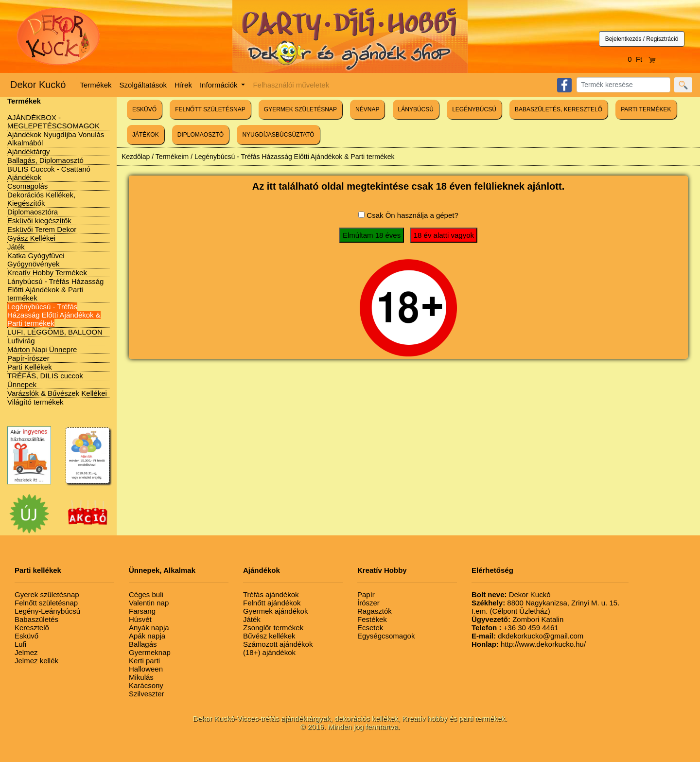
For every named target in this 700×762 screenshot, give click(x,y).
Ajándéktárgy (29, 151)
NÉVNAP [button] (367, 109)
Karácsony (146, 685)
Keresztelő (32, 628)
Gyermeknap (150, 652)
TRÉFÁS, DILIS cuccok (45, 376)
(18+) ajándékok (269, 652)
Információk (220, 85)
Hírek (183, 85)
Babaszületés (36, 619)
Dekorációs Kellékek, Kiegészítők (41, 199)
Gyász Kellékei (31, 238)
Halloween (146, 669)
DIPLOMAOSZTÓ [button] (201, 135)
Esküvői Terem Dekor (42, 229)
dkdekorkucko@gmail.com (527, 636)
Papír (366, 594)
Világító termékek (35, 402)
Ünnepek (22, 384)
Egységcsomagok (386, 636)
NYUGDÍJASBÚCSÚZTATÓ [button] (278, 135)
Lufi (20, 644)
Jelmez (26, 652)
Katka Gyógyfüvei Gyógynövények (36, 260)
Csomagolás (27, 186)
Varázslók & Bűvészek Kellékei (57, 393)
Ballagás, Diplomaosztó (45, 160)
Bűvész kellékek (269, 636)
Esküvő (26, 636)
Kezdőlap (136, 157)
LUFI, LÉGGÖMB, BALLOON (55, 332)
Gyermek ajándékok (275, 611)
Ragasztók (375, 611)
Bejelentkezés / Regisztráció (642, 39)
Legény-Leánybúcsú (47, 611)
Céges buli (146, 594)
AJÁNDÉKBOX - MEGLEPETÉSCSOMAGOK (53, 122)
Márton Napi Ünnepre (42, 349)
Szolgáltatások (143, 85)
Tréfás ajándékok (271, 594)
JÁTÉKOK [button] (146, 135)
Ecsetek (370, 628)
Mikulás (141, 677)
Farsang (142, 611)
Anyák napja (149, 628)
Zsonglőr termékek (273, 628)
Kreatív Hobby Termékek (47, 273)
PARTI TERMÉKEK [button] (646, 109)
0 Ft (642, 59)
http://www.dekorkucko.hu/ (529, 644)
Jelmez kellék (36, 661)
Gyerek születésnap (47, 594)
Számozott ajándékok (278, 644)
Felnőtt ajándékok (272, 603)
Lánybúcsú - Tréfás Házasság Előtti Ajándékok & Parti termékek (55, 290)
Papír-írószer (28, 358)
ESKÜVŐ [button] (144, 109)
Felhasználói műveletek (291, 85)
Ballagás (143, 644)
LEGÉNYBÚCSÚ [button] (474, 109)
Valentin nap (149, 603)
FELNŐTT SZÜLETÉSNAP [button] (210, 109)
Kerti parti (144, 661)
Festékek (372, 619)
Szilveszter (147, 694)
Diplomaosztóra (33, 212)
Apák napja (147, 636)
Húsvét (140, 619)
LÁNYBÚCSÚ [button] (416, 109)
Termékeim (172, 157)
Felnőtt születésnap (46, 603)
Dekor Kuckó (38, 85)
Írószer (368, 603)
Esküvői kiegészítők (39, 221)
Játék (16, 247)
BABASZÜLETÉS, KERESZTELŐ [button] (559, 109)
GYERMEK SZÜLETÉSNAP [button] (300, 109)
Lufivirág (21, 341)
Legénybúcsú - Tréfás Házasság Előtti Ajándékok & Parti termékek (54, 315)
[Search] (623, 85)
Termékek (96, 85)
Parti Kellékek (30, 367)
